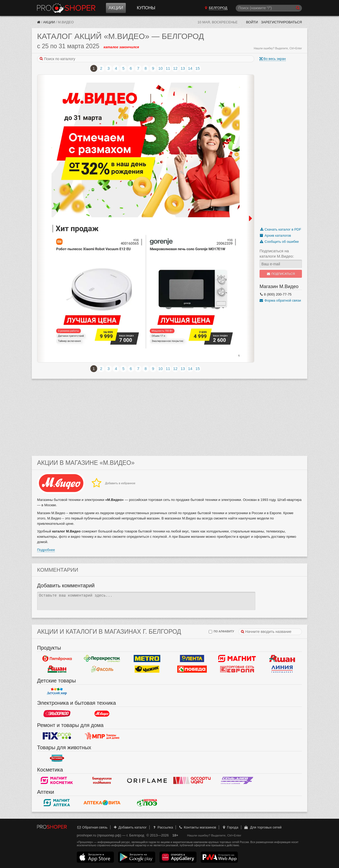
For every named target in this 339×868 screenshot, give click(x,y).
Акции (116, 8)
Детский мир (57, 691)
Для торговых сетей (263, 827)
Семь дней (237, 780)
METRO (147, 658)
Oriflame (147, 780)
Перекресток (102, 658)
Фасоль (102, 669)
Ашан (282, 658)
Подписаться (281, 274)
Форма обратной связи (280, 300)
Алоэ (147, 803)
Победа (192, 669)
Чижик (147, 669)
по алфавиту (221, 632)
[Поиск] (269, 8)
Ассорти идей (192, 780)
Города (230, 827)
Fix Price (57, 736)
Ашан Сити (57, 669)
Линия (282, 669)
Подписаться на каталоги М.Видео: (277, 254)
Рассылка (162, 827)
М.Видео (102, 713)
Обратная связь (92, 827)
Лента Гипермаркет (192, 658)
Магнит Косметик (57, 780)
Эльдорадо (57, 713)
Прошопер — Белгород (66, 8)
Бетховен (57, 758)
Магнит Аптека (57, 803)
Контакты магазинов (197, 827)
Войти (252, 22)
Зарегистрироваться (281, 22)
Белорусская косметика (102, 780)
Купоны (146, 8)
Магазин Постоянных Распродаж (102, 736)
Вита (102, 803)
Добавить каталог (130, 827)
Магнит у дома (237, 658)
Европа (237, 669)
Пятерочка (57, 658)
